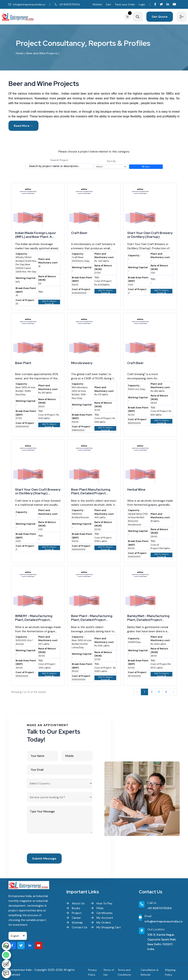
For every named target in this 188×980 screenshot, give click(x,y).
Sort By (111, 161)
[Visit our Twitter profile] (161, 4)
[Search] (138, 17)
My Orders (101, 923)
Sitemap (75, 923)
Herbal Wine (136, 490)
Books (73, 908)
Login (142, 4)
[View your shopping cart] (128, 17)
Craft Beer (79, 233)
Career (74, 918)
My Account (102, 918)
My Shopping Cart (106, 927)
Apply (146, 167)
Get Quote (160, 17)
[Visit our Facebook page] (155, 4)
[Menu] (182, 17)
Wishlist (97, 4)
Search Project (59, 160)
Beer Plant (23, 363)
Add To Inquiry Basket (49, 302)
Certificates (102, 913)
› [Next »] (173, 692)
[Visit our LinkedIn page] (168, 4)
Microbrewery (82, 363)
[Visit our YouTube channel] (174, 4)
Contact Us (77, 927)
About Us (75, 903)
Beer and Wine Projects (42, 53)
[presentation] (55, 844)
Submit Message (44, 858)
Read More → (23, 126)
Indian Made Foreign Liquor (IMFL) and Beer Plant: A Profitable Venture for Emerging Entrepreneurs (36, 235)
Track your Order (125, 4)
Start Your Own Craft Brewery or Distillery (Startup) (150, 235)
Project (74, 913)
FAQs (97, 908)
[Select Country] (60, 783)
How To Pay (102, 903)
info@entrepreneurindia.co (27, 4)
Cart (108, 4)
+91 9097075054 (67, 4)
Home (20, 53)
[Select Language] (18, 936)
